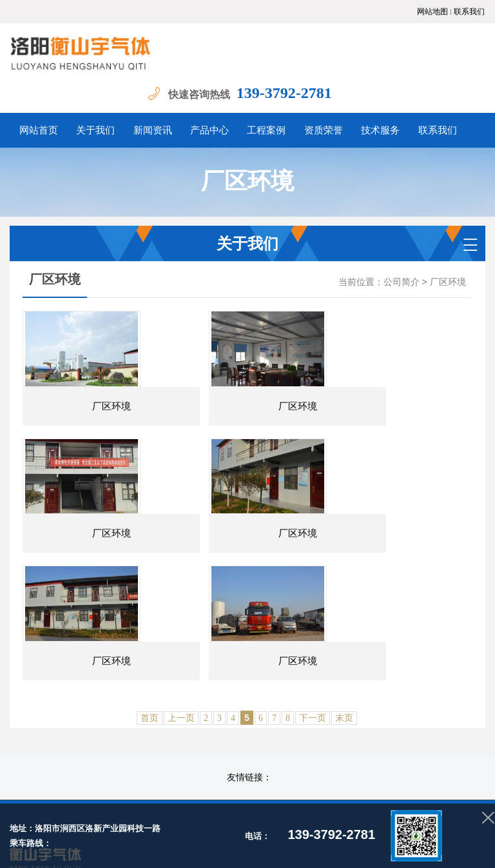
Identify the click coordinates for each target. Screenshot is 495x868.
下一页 (313, 626)
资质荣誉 (350, 731)
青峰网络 (419, 829)
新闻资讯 (205, 731)
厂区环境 (448, 282)
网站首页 (109, 731)
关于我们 (157, 731)
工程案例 (302, 731)
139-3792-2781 (294, 93)
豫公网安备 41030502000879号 (287, 829)
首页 (150, 626)
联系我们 (469, 12)
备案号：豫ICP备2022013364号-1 (156, 829)
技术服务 (398, 731)
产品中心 (253, 731)
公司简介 (402, 282)
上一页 (181, 626)
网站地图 (432, 12)
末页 (344, 626)
